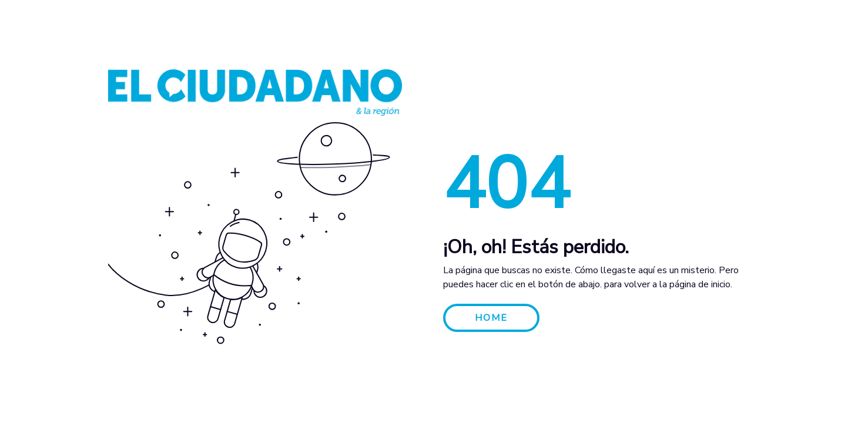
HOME (491, 318)
